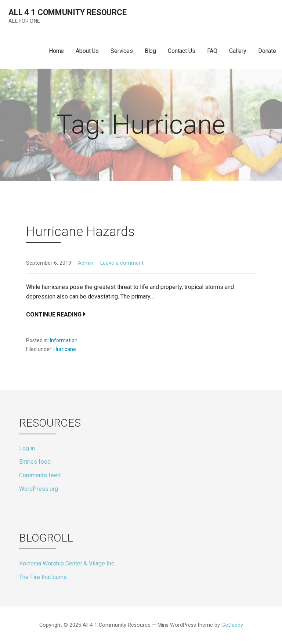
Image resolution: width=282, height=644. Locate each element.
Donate (267, 51)
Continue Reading (54, 314)
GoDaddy (232, 625)
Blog (150, 51)
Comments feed (40, 475)
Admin (86, 263)
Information (64, 340)
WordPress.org (39, 489)
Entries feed (35, 462)
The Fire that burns (43, 577)
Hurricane (65, 349)
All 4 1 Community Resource (68, 12)
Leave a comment (122, 263)
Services (122, 51)
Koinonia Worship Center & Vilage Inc (67, 563)
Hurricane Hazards (80, 232)
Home (56, 51)
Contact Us (181, 51)
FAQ (212, 51)
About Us (87, 51)
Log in (27, 448)
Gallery (238, 51)
